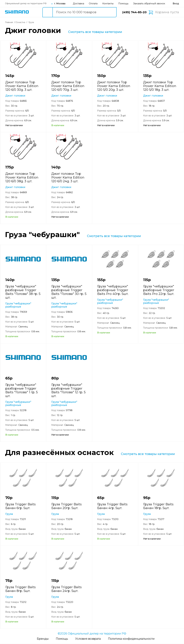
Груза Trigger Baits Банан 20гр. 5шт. (66, 506)
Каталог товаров (35, 12)
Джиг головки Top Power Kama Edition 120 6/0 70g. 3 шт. (68, 86)
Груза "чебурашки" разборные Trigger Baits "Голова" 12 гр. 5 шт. (68, 390)
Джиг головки (15, 96)
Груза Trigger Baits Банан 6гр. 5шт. (20, 506)
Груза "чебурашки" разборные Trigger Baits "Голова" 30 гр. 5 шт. (69, 292)
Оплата (93, 4)
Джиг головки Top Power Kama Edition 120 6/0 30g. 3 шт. (22, 86)
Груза (9, 514)
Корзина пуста (167, 12)
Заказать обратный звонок (149, 4)
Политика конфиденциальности (131, 639)
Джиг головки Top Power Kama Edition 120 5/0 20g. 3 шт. (114, 86)
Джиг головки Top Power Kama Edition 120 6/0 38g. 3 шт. (22, 177)
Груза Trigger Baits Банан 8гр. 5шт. (20, 589)
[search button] (47, 12)
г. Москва (60, 4)
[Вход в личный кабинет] (176, 4)
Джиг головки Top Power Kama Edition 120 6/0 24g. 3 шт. (68, 177)
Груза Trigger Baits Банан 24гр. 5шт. (66, 589)
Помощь (123, 4)
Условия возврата (88, 639)
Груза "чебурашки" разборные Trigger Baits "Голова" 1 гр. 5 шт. (21, 390)
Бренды (43, 639)
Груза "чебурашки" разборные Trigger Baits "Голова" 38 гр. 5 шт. (23, 292)
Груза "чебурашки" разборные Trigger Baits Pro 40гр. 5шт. (113, 290)
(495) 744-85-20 (134, 12)
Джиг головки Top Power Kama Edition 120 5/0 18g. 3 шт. (160, 86)
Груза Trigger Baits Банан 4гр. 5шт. (112, 506)
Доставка (78, 4)
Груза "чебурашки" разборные (18, 305)
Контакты (108, 4)
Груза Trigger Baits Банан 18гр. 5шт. (158, 506)
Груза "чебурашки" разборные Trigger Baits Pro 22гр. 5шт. (159, 290)
